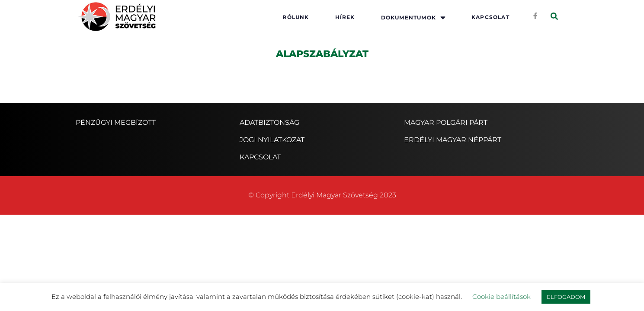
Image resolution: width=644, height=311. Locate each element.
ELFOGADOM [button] (566, 297)
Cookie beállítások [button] (501, 297)
